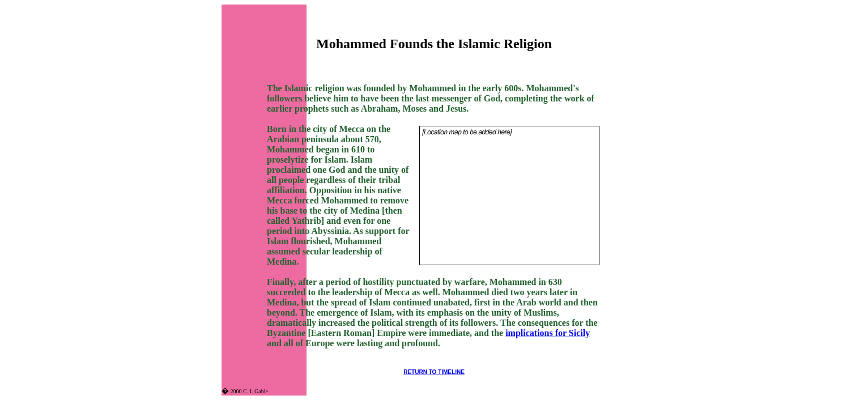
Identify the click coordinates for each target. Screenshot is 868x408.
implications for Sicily (548, 333)
